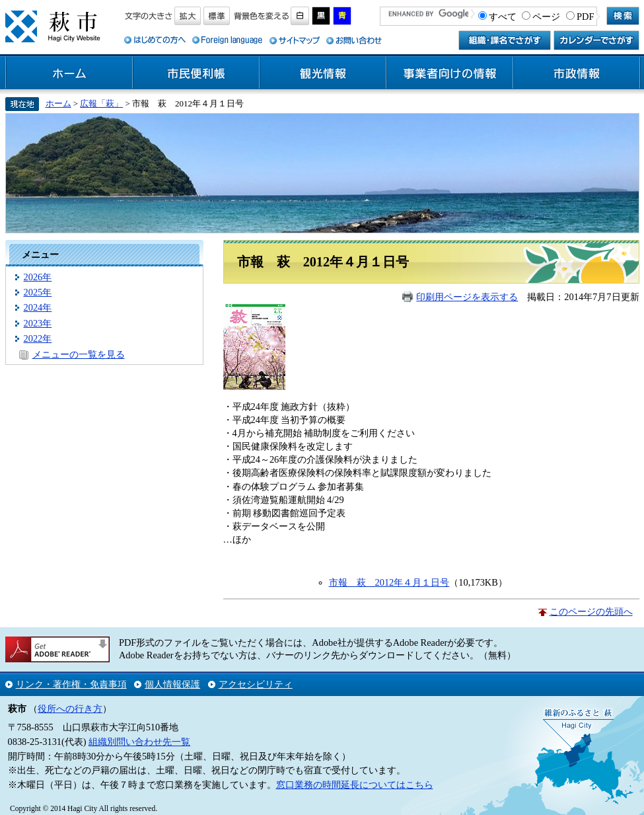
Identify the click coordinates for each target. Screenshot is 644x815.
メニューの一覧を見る (79, 354)
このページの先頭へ (591, 611)
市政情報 (577, 73)
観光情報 (323, 73)
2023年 (38, 323)
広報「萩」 (101, 103)
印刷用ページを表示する (467, 297)
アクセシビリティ (256, 684)
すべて (503, 17)
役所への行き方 (70, 709)
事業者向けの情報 (450, 73)
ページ (546, 17)
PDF (585, 17)
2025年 (38, 292)
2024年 (38, 307)
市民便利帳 (196, 73)
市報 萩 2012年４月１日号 (389, 582)
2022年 (38, 338)
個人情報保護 (172, 684)
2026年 (38, 277)
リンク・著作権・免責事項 (71, 684)
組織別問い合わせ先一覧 (139, 742)
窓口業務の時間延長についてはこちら (355, 785)
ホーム (69, 73)
